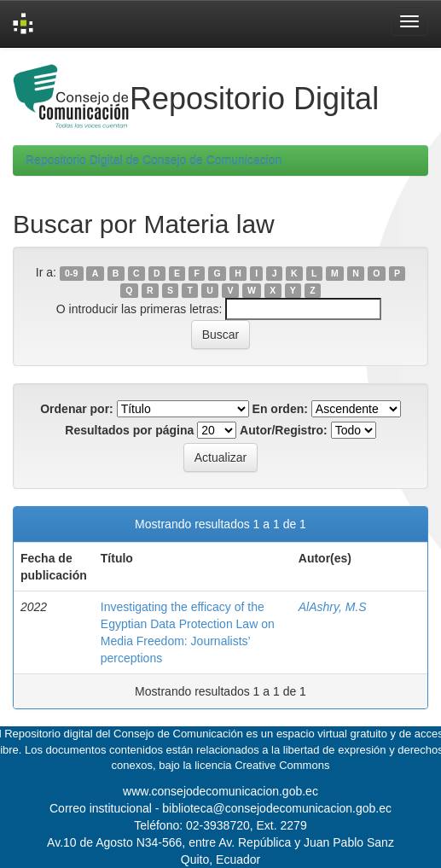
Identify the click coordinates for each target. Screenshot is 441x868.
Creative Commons (282, 765)
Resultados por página (129, 430)
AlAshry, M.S (333, 607)
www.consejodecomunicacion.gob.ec (220, 791)
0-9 (71, 273)
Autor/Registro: (284, 430)
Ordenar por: (77, 409)
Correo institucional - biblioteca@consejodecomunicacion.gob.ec (220, 808)
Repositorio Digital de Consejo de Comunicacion (154, 160)
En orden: (280, 409)
